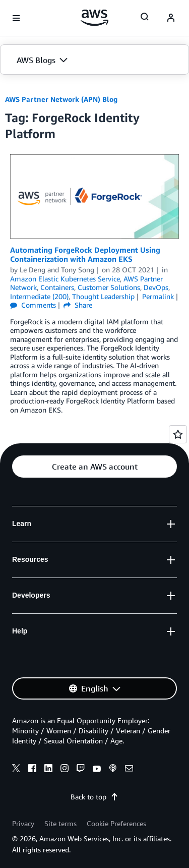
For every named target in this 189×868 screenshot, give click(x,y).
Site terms (60, 823)
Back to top (94, 797)
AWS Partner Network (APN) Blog (61, 99)
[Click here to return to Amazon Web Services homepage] (94, 18)
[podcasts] (113, 770)
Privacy (23, 823)
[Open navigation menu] (16, 18)
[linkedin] (48, 770)
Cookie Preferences (116, 823)
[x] (16, 770)
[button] (94, 60)
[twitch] (81, 770)
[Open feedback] (178, 434)
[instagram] (65, 770)
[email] (129, 770)
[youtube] (97, 770)
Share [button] (78, 305)
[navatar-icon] (171, 18)
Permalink (158, 296)
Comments (33, 305)
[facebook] (32, 770)
